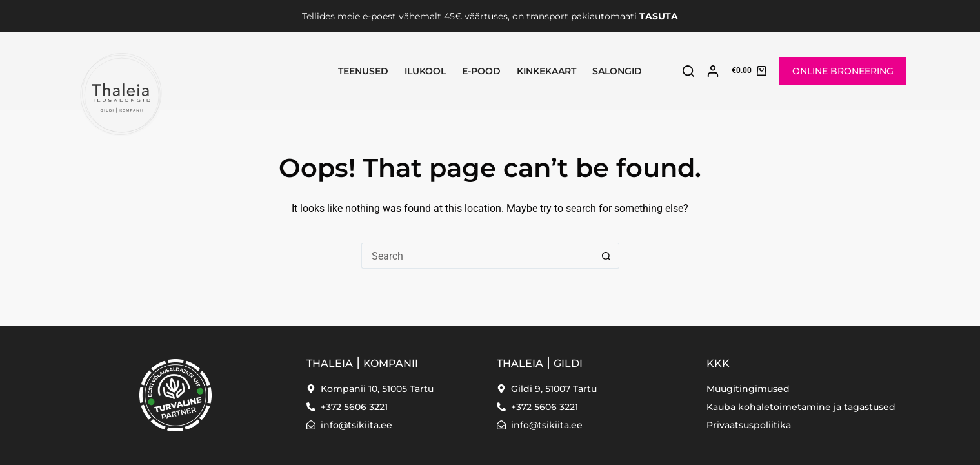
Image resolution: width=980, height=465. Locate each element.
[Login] (713, 71)
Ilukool (425, 71)
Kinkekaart (546, 71)
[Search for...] (477, 256)
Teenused (363, 71)
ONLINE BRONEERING (843, 71)
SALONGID (617, 71)
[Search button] (606, 256)
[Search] (688, 71)
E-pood (481, 71)
